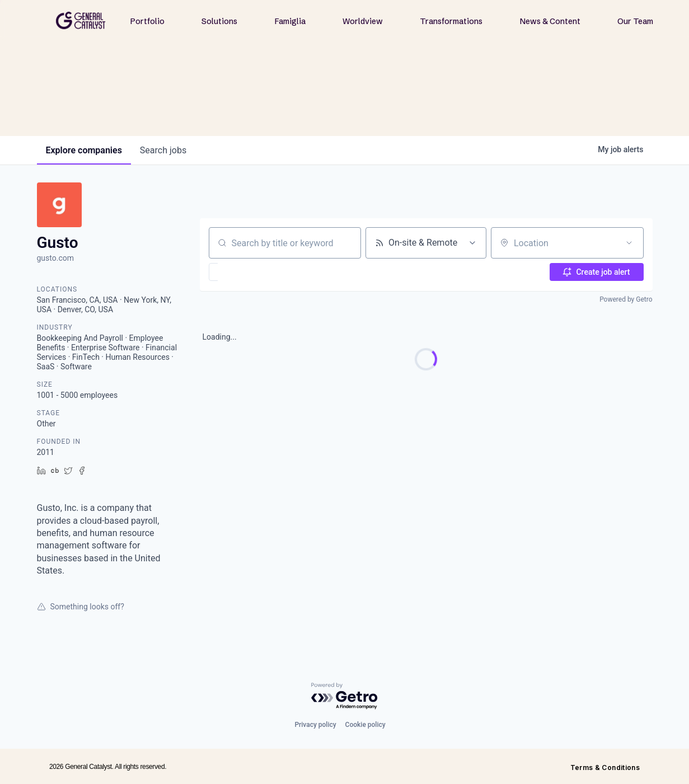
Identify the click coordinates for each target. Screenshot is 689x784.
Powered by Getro (626, 299)
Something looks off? (81, 607)
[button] (246, 272)
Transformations (451, 21)
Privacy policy (315, 725)
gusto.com (56, 258)
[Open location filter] (629, 243)
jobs (163, 150)
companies (84, 150)
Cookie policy (365, 725)
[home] (81, 20)
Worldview (363, 21)
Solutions (219, 21)
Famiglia (290, 21)
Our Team (635, 21)
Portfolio (147, 21)
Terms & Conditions (605, 767)
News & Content (550, 21)
